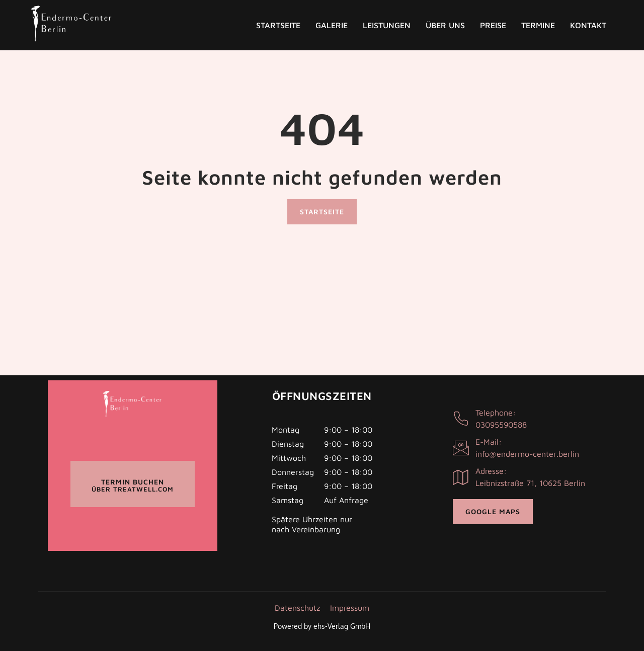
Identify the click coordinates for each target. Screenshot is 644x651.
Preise (493, 25)
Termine (538, 25)
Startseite (278, 25)
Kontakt (588, 25)
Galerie (332, 25)
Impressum (350, 608)
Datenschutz (297, 608)
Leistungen (387, 25)
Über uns (445, 25)
